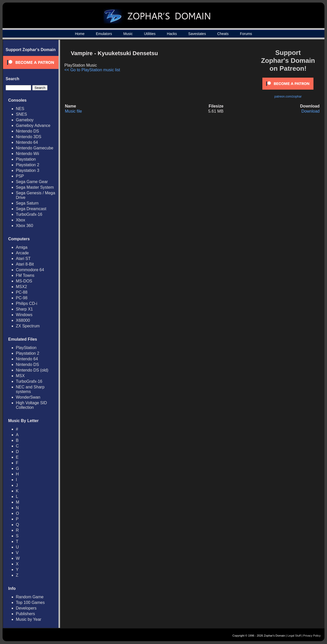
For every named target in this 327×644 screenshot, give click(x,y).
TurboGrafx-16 (29, 214)
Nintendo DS (27, 131)
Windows (24, 315)
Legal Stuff (294, 636)
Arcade (22, 253)
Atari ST (23, 259)
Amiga (22, 247)
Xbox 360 (25, 226)
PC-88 (22, 292)
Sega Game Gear (32, 182)
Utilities (150, 34)
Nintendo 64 (27, 142)
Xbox (20, 220)
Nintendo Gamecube (35, 148)
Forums (246, 34)
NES (20, 109)
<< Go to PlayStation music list (92, 70)
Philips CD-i (27, 303)
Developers (26, 608)
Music (128, 34)
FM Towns (25, 275)
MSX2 (21, 287)
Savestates (197, 34)
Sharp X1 (24, 309)
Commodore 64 (30, 270)
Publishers (25, 614)
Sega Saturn (27, 203)
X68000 (23, 320)
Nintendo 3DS (29, 137)
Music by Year (29, 619)
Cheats (223, 34)
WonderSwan (28, 397)
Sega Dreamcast (31, 209)
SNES (21, 114)
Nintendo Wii (27, 154)
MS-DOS (24, 281)
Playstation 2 (28, 165)
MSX (20, 376)
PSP (20, 176)
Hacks (172, 34)
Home (80, 34)
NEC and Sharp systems (30, 389)
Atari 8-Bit (25, 264)
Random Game (30, 597)
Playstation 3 (28, 170)
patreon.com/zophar (288, 97)
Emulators (104, 34)
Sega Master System (35, 187)
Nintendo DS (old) (32, 370)
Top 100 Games (30, 603)
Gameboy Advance (33, 126)
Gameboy (25, 120)
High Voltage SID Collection (31, 405)
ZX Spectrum (28, 326)
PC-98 (22, 298)
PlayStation (26, 348)
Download (311, 111)
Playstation (26, 159)
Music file (73, 111)
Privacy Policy (312, 636)
